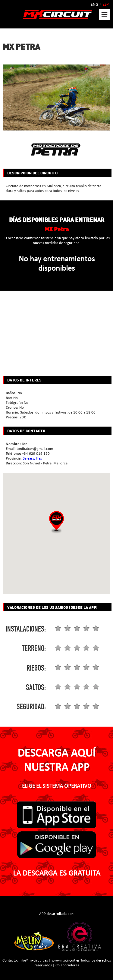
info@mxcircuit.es (33, 960)
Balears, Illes (32, 459)
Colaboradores (67, 965)
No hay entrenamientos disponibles (57, 264)
